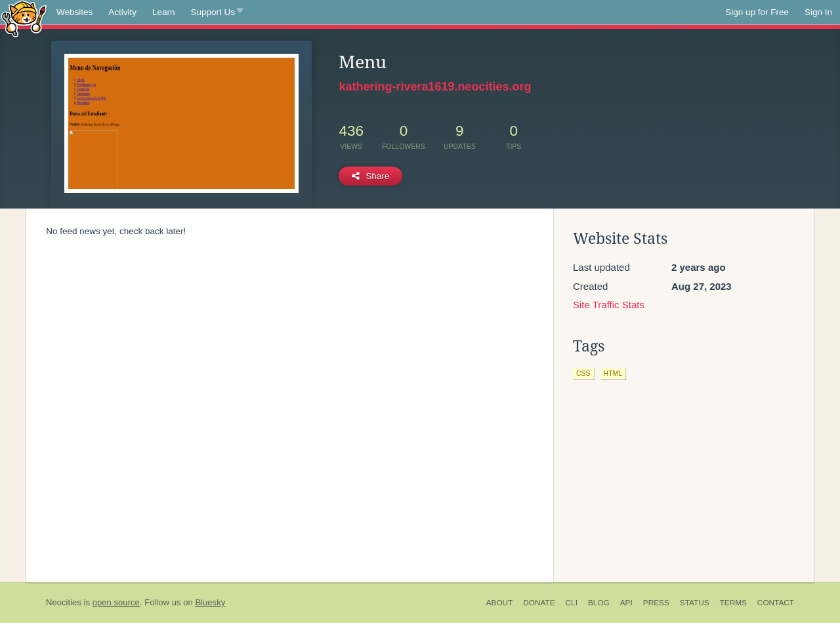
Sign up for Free (757, 12)
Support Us (217, 12)
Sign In (818, 12)
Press (656, 603)
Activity (122, 12)
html (613, 373)
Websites (74, 12)
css (583, 373)
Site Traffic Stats (609, 305)
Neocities (64, 602)
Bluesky (210, 602)
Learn (164, 12)
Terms (733, 603)
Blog (599, 603)
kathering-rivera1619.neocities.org (435, 87)
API (626, 603)
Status (695, 603)
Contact (776, 603)
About (500, 603)
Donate (539, 603)
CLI (572, 603)
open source (116, 602)
